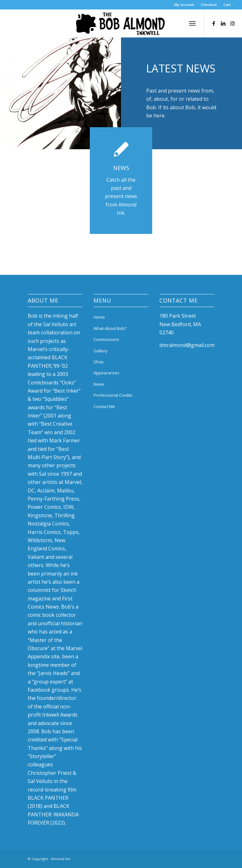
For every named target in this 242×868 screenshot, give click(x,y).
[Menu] (192, 23)
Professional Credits (113, 395)
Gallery (101, 351)
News (99, 384)
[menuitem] (184, 5)
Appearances (107, 373)
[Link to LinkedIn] (223, 23)
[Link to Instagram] (233, 23)
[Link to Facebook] (214, 23)
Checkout (209, 5)
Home (99, 317)
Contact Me (104, 406)
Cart (227, 5)
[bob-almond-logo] (121, 25)
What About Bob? (110, 328)
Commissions (106, 339)
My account (184, 5)
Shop (99, 362)
